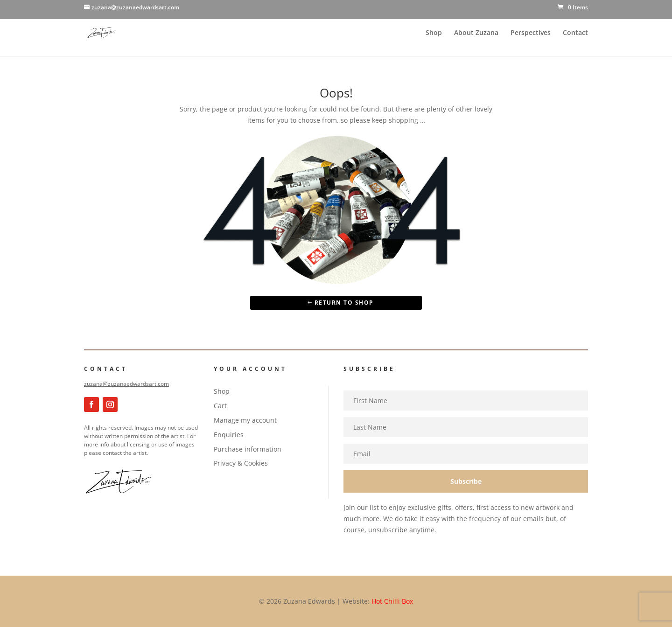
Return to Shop (344, 303)
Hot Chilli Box (392, 601)
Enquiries (229, 435)
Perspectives (531, 33)
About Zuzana (476, 33)
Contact (575, 33)
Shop (434, 33)
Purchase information (248, 449)
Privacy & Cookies (241, 463)
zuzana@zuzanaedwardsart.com (126, 384)
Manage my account (245, 420)
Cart (220, 406)
